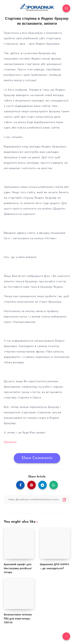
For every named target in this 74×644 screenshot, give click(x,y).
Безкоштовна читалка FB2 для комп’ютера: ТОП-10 (18, 619)
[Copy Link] (37, 499)
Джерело (10, 442)
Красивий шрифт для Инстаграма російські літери (18, 569)
